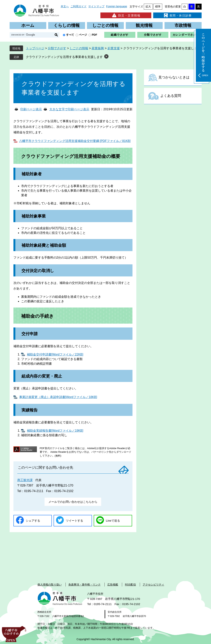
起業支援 (114, 48)
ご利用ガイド (79, 6)
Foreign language (117, 6)
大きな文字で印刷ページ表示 (69, 109)
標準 (158, 7)
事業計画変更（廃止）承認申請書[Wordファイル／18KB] (58, 397)
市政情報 (183, 25)
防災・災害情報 (126, 15)
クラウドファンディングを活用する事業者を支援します (64, 57)
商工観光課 (25, 480)
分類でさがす (153, 35)
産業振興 (98, 48)
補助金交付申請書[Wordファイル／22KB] (55, 354)
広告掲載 (113, 585)
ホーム (28, 25)
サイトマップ (96, 6)
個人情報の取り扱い (50, 585)
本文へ (65, 6)
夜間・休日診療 (177, 15)
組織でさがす (120, 35)
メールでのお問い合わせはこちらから (73, 502)
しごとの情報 (105, 25)
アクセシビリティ (153, 585)
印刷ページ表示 (31, 109)
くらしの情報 (67, 25)
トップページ (35, 48)
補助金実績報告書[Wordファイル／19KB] (55, 431)
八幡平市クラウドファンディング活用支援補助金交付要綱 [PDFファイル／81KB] (75, 141)
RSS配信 (130, 585)
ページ (83, 35)
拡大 (148, 7)
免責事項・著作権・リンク (84, 585)
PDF (94, 35)
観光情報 (144, 25)
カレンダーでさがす (186, 35)
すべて (70, 35)
